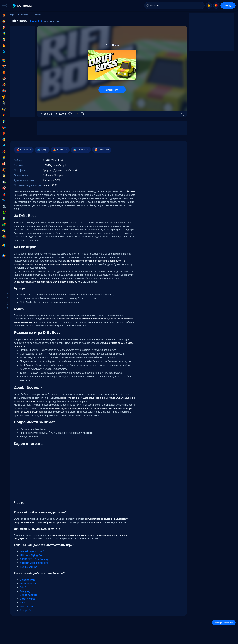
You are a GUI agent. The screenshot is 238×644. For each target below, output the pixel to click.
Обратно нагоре (224, 623)
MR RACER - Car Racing (34, 559)
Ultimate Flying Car (31, 555)
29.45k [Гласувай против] (60, 114)
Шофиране (60, 150)
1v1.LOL (24, 603)
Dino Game (27, 606)
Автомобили (81, 150)
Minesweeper (28, 584)
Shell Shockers (29, 595)
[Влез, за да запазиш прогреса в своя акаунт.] (76, 114)
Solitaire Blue (28, 580)
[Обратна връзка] (82, 114)
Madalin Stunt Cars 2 (32, 551)
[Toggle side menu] (4, 5)
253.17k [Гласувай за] (46, 114)
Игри (12, 15)
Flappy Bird (27, 610)
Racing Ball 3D (28, 567)
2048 (23, 587)
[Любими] (70, 114)
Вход (228, 5)
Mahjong (25, 591)
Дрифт (42, 150)
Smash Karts (28, 599)
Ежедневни (102, 150)
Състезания (23, 15)
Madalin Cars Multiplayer (35, 563)
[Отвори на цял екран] (183, 114)
